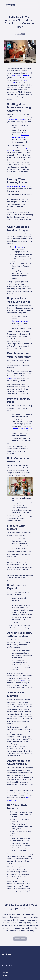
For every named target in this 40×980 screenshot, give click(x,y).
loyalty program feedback (17, 119)
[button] (31, 5)
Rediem (24, 680)
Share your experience (20, 321)
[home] (10, 5)
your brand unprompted (21, 75)
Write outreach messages (17, 186)
